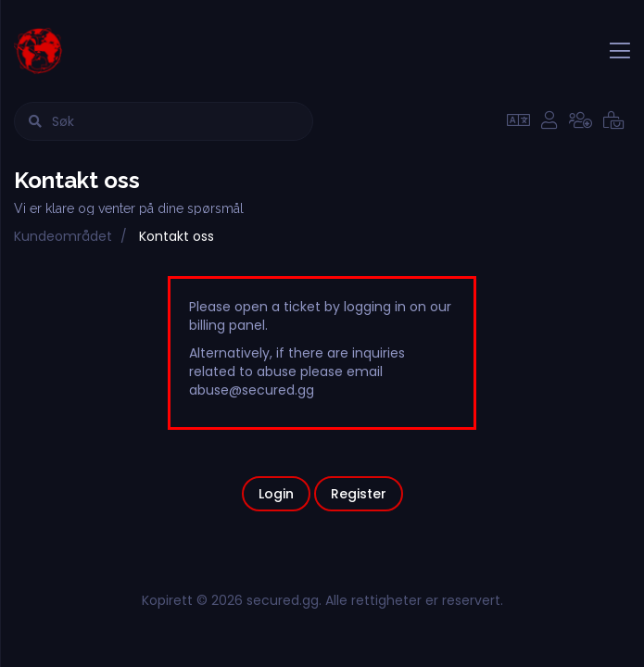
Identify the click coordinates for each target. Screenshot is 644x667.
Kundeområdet (63, 236)
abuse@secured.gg (252, 390)
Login (276, 494)
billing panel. (228, 325)
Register (359, 494)
